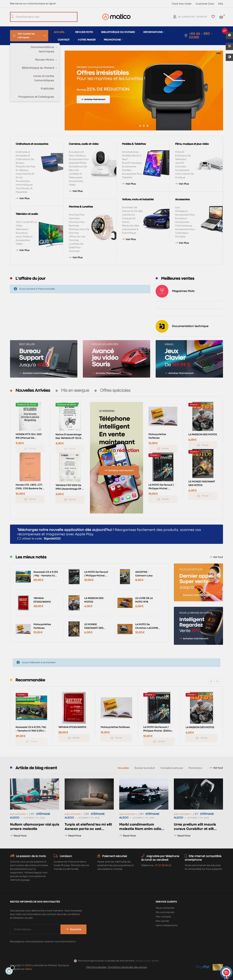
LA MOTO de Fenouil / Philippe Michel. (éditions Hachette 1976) (161, 487)
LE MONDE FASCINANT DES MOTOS (202, 483)
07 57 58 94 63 (163, 865)
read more (20, 836)
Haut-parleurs (24, 237)
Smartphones (130, 152)
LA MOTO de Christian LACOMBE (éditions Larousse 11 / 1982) (148, 627)
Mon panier (162, 921)
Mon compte (163, 917)
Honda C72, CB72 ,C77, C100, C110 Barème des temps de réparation (29, 487)
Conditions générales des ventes (127, 967)
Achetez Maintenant (108, 373)
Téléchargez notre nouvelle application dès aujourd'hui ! (66, 530)
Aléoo (29, 969)
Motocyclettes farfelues (157, 436)
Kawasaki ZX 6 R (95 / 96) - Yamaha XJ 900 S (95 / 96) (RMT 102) (46, 574)
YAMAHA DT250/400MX (42, 600)
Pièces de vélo (130, 226)
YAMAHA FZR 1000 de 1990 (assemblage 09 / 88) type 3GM (69, 487)
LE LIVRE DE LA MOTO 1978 (144, 600)
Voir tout (218, 557)
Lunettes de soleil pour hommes (76, 248)
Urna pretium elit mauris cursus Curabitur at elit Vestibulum (195, 827)
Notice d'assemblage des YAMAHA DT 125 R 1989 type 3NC (69, 437)
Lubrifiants (128, 215)
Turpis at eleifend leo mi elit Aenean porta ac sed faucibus (88, 827)
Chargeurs (181, 211)
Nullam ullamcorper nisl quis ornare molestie (34, 827)
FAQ (221, 4)
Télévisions (22, 229)
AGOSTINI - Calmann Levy (144, 574)
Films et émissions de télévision (183, 156)
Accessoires (182, 170)
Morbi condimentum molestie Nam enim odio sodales (140, 827)
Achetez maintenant (35, 373)
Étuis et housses (132, 163)
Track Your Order (182, 4)
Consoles (181, 167)
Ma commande (165, 912)
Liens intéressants (167, 925)
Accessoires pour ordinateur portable (185, 233)
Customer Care (205, 4)
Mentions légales (96, 967)
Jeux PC (180, 163)
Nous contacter (165, 908)
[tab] (33, 391)
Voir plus (24, 198)
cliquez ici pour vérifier (147, 961)
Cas (177, 208)
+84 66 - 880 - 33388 (201, 36)
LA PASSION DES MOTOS (203, 435)
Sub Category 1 (19, 814)
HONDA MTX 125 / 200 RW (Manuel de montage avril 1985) (29, 437)
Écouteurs (22, 233)
